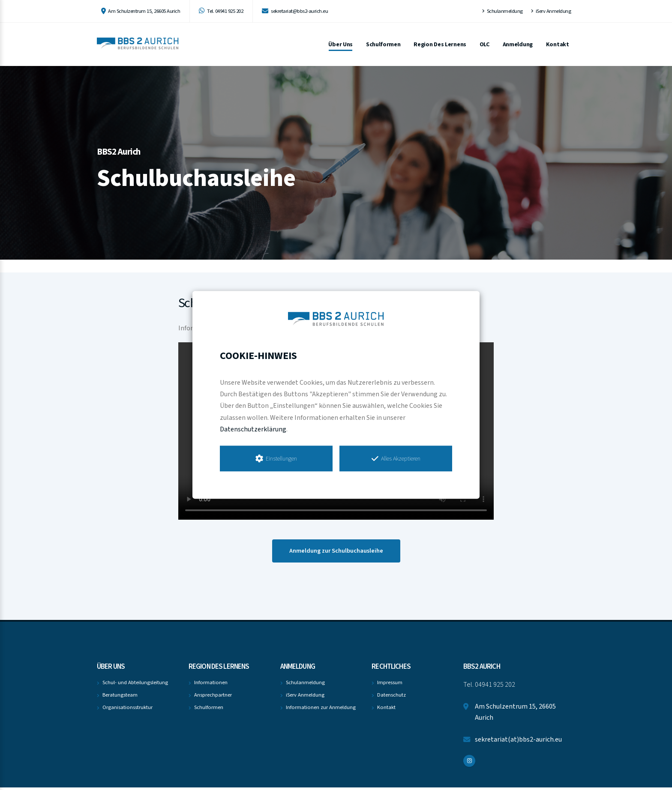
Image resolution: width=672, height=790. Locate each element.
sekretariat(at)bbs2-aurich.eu (518, 742)
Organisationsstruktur (127, 710)
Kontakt (558, 45)
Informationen (211, 685)
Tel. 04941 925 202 (221, 11)
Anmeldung (518, 45)
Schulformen (383, 45)
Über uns (340, 45)
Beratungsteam (120, 697)
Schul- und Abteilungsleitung (135, 685)
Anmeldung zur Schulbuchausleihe (336, 553)
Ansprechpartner (213, 697)
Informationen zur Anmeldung (321, 710)
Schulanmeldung (502, 11)
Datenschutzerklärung (253, 429)
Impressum (390, 685)
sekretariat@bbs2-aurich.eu (295, 11)
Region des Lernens (440, 45)
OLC (484, 45)
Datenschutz (391, 697)
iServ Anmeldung (551, 11)
